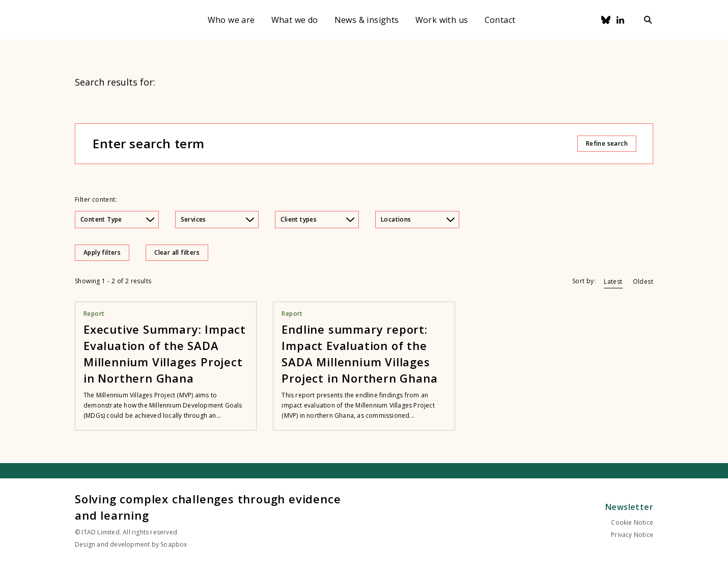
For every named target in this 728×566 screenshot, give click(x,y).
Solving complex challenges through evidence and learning (208, 507)
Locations (418, 219)
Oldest (643, 281)
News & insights (367, 20)
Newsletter (629, 507)
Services (218, 219)
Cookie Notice (632, 522)
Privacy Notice (632, 535)
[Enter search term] (334, 144)
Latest (613, 281)
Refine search (607, 143)
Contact (500, 20)
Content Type (117, 219)
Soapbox (174, 544)
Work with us (442, 20)
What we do (295, 20)
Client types (317, 219)
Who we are (231, 20)
